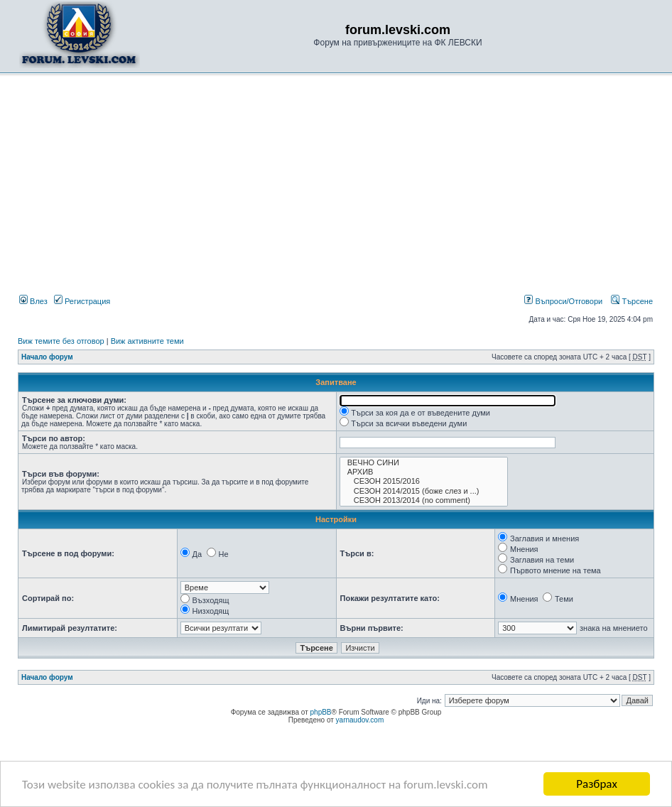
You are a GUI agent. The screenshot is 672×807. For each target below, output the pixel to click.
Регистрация (82, 301)
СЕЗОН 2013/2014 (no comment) (424, 500)
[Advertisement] (336, 187)
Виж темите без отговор (61, 341)
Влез (33, 301)
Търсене (632, 301)
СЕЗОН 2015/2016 (424, 481)
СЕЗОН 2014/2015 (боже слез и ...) (424, 491)
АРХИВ (424, 472)
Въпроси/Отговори (563, 301)
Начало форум (47, 357)
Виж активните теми (147, 341)
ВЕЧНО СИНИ (424, 463)
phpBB (321, 712)
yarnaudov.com (360, 720)
